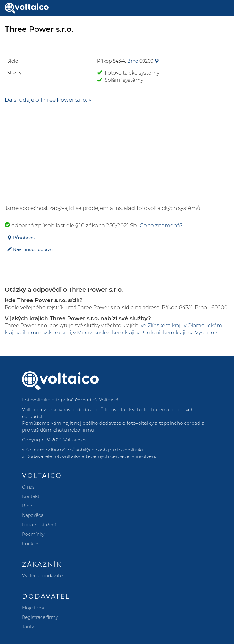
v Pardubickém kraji (161, 333)
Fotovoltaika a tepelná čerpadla (59, 400)
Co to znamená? (161, 225)
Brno (133, 61)
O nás (28, 487)
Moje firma (34, 608)
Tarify (28, 627)
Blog (27, 506)
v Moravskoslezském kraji (104, 333)
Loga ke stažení (39, 525)
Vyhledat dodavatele (44, 576)
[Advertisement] (117, 154)
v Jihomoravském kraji (44, 333)
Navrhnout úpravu (33, 249)
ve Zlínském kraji (161, 325)
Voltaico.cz (76, 440)
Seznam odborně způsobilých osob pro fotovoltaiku (85, 450)
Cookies (31, 544)
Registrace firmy (40, 617)
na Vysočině (202, 333)
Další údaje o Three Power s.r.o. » (48, 100)
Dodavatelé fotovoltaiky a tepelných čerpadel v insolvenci (92, 456)
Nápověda (33, 515)
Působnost (25, 238)
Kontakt (31, 496)
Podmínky (33, 534)
